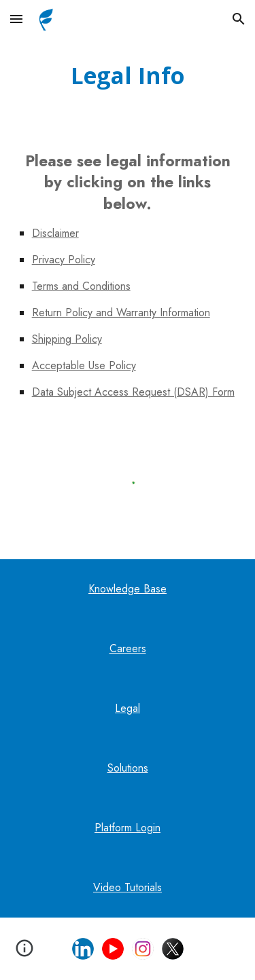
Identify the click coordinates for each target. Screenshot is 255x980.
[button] (16, 19)
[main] (128, 76)
